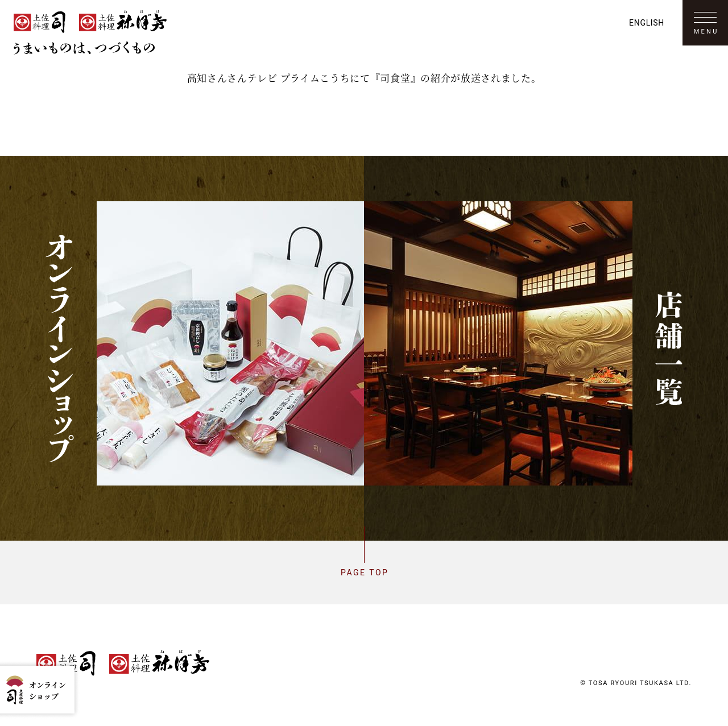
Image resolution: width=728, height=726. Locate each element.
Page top (364, 572)
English (647, 23)
